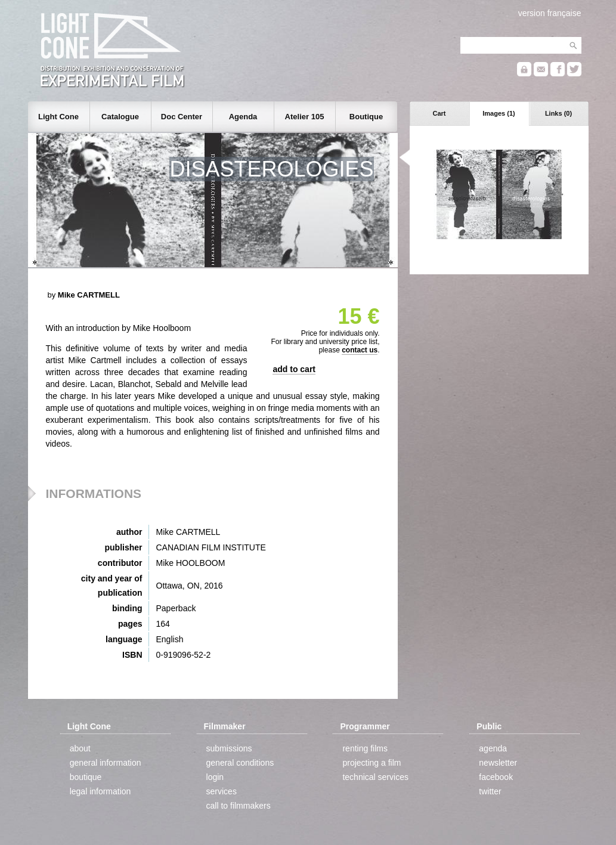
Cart (439, 113)
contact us (360, 350)
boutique (86, 777)
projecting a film (372, 763)
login (215, 777)
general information (106, 763)
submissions (229, 748)
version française (550, 13)
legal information (100, 791)
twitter (490, 791)
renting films (365, 748)
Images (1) (499, 113)
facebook (496, 777)
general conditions (240, 763)
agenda (493, 748)
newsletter (498, 763)
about (80, 748)
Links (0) (558, 113)
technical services (375, 777)
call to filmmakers (239, 806)
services (222, 791)
